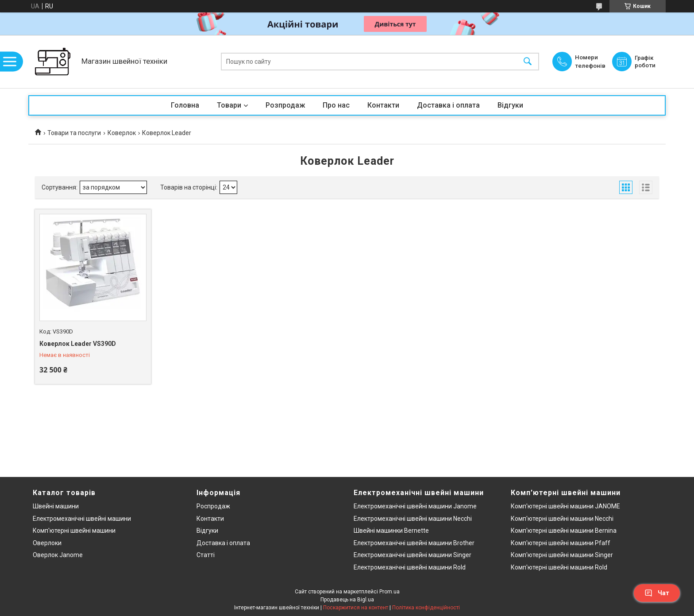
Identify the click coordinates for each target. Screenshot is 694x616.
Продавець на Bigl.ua (347, 600)
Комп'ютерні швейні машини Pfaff (561, 543)
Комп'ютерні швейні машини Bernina (564, 531)
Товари (229, 105)
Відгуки (510, 105)
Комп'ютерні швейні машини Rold (559, 567)
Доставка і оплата (448, 105)
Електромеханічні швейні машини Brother (414, 543)
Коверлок (122, 133)
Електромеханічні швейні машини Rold (410, 567)
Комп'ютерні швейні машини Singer (562, 555)
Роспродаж (213, 506)
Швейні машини (56, 506)
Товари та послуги (74, 133)
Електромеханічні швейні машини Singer (413, 555)
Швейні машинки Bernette (391, 531)
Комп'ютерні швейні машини (74, 531)
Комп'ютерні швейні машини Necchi (562, 519)
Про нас (336, 105)
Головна (185, 105)
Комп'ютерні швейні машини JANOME (565, 506)
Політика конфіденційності (426, 608)
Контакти (383, 105)
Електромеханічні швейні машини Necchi (413, 519)
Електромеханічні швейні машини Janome (415, 506)
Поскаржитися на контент (356, 608)
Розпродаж (285, 105)
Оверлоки (47, 543)
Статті (206, 555)
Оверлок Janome (58, 555)
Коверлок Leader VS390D (78, 344)
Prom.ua (389, 592)
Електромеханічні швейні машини (82, 519)
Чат (657, 593)
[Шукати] (528, 62)
